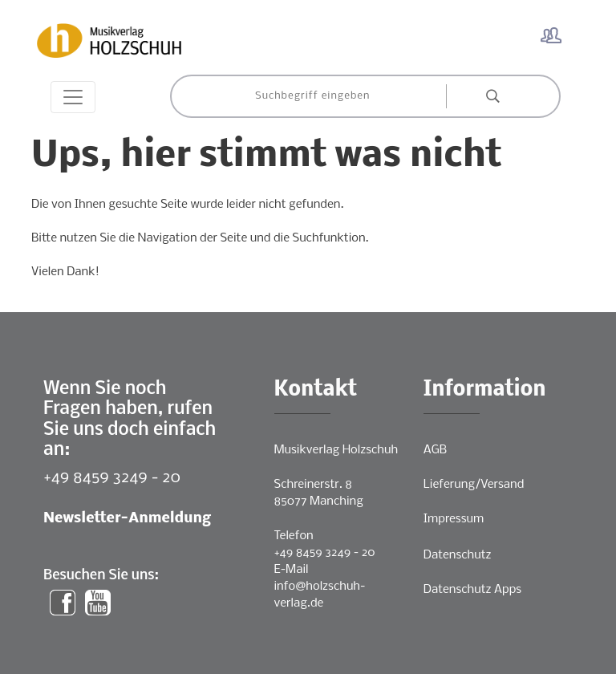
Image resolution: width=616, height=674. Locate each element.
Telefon (294, 536)
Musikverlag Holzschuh (336, 450)
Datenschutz (458, 555)
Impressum (454, 519)
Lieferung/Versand (474, 485)
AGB (435, 450)
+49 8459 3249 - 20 (112, 478)
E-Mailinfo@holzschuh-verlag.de (320, 587)
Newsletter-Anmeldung (127, 519)
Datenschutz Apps (472, 590)
